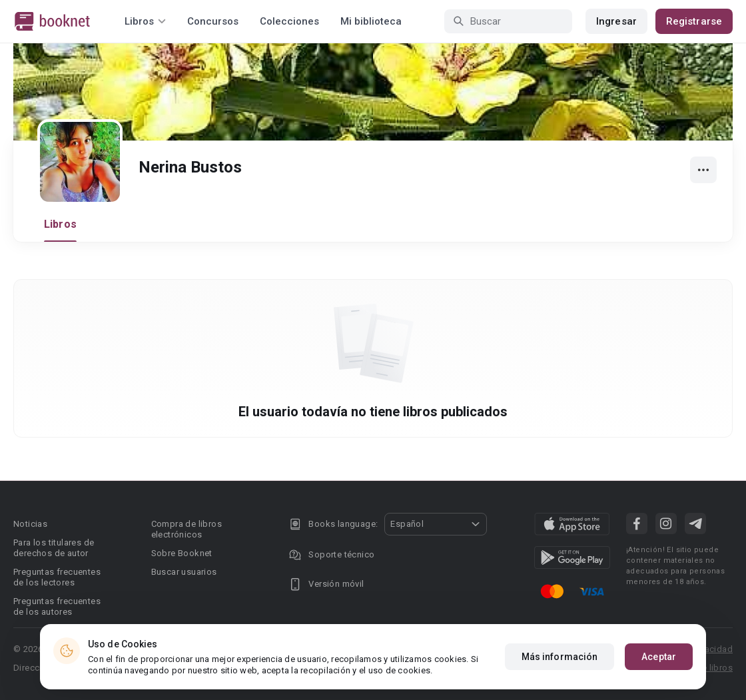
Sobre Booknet (182, 553)
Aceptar (659, 657)
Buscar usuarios (184, 572)
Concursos (213, 21)
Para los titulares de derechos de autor (54, 548)
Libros (60, 224)
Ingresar (616, 21)
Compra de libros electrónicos (186, 529)
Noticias (30, 524)
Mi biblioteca (371, 21)
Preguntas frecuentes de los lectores (57, 577)
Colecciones (289, 21)
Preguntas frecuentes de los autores (57, 606)
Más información (560, 657)
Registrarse (694, 21)
